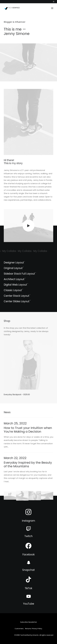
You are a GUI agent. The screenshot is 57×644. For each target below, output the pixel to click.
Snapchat (28, 570)
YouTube (29, 604)
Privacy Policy (37, 629)
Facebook (29, 554)
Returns (28, 629)
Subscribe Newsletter (29, 622)
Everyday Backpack (17, 395)
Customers (19, 629)
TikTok (28, 588)
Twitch (28, 536)
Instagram (28, 521)
